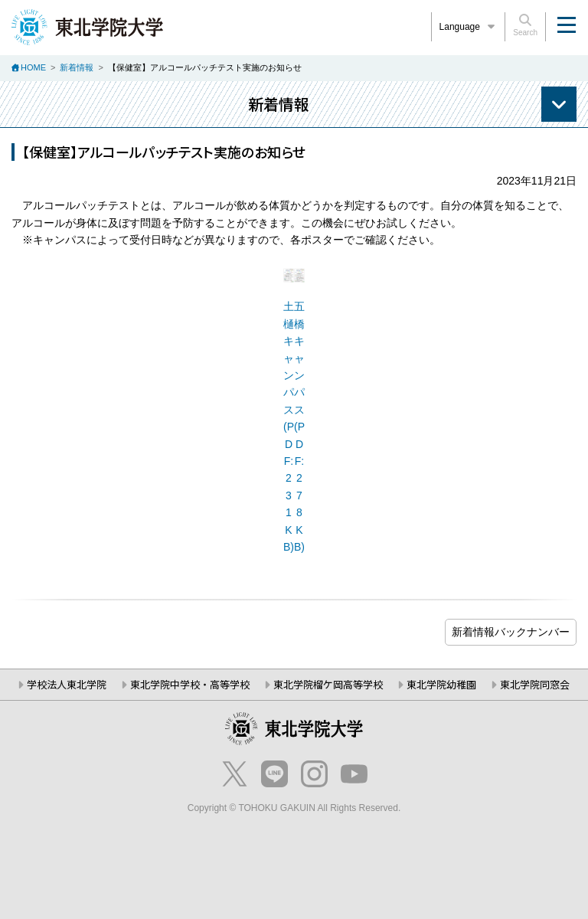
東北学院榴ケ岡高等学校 (328, 684)
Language (469, 27)
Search (525, 25)
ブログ (511, 632)
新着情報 (77, 67)
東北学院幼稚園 (441, 684)
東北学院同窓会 (535, 684)
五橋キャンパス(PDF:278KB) (299, 426)
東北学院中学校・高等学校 (190, 684)
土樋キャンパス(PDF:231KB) (289, 426)
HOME (33, 67)
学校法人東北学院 (67, 684)
